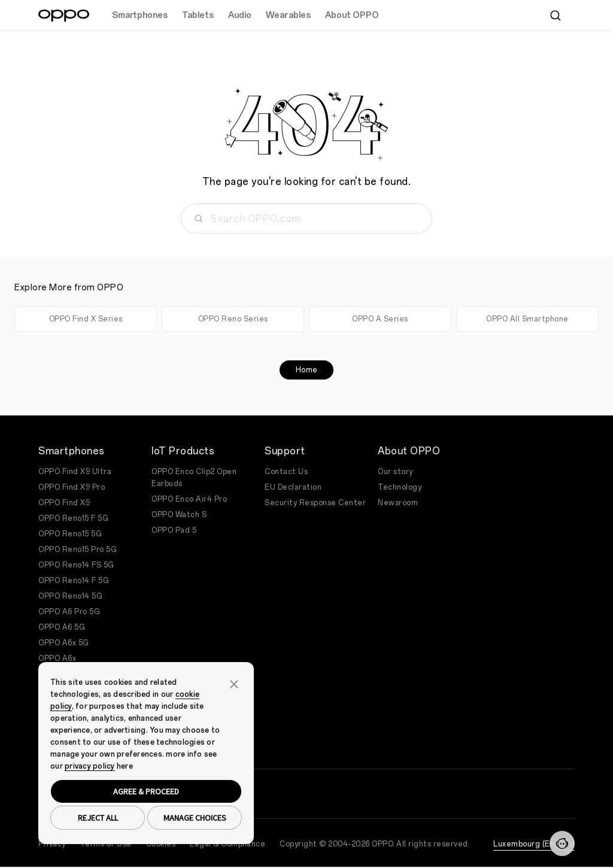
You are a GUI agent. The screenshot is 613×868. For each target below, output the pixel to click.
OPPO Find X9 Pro (72, 487)
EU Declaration (293, 487)
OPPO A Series (380, 319)
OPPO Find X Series (86, 319)
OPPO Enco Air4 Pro (189, 499)
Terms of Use (106, 844)
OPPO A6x (57, 658)
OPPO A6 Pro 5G (69, 612)
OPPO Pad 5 (174, 530)
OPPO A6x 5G (64, 643)
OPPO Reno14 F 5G (74, 581)
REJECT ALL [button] (98, 818)
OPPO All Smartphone (527, 319)
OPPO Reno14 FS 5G (76, 565)
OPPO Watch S (179, 515)
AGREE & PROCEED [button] (146, 791)
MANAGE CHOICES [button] (195, 818)
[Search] (556, 16)
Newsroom (398, 503)
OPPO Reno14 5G (70, 596)
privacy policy (90, 766)
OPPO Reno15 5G (70, 534)
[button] (234, 683)
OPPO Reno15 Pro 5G (78, 550)
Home (307, 370)
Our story (395, 472)
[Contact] (562, 843)
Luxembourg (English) (534, 844)
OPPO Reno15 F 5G (73, 518)
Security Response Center (315, 503)
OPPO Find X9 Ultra (75, 472)
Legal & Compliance (227, 844)
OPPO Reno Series (233, 319)
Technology (400, 487)
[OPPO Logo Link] (64, 16)
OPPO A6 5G (62, 627)
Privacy (52, 844)
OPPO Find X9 (64, 503)
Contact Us (286, 472)
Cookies (161, 844)
